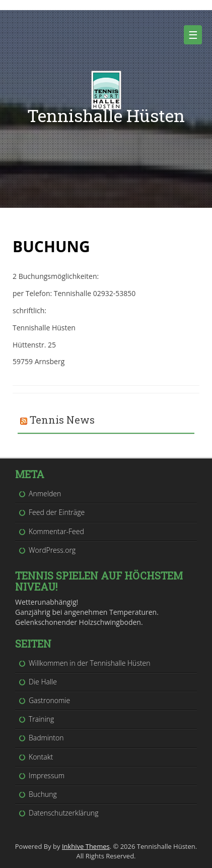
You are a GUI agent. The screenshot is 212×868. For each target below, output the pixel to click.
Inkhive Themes (86, 846)
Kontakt (41, 757)
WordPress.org (52, 550)
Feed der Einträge (57, 512)
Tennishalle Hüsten (106, 115)
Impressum (47, 775)
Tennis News (62, 420)
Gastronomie (49, 700)
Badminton (46, 738)
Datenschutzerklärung (64, 813)
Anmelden (45, 494)
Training (41, 719)
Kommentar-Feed (56, 531)
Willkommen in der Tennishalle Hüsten (90, 663)
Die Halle (43, 682)
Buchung (43, 794)
